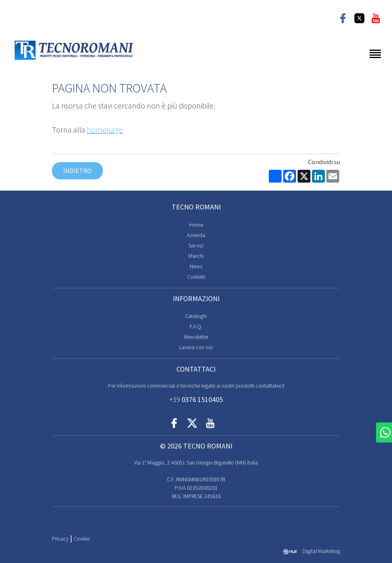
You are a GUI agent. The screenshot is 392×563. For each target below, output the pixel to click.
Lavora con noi (196, 347)
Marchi (196, 256)
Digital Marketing (312, 551)
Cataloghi (196, 316)
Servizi (196, 245)
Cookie (82, 539)
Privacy (60, 539)
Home (196, 225)
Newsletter (196, 337)
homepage (105, 130)
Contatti (196, 277)
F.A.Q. (196, 326)
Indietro (77, 171)
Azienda (196, 235)
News (196, 266)
